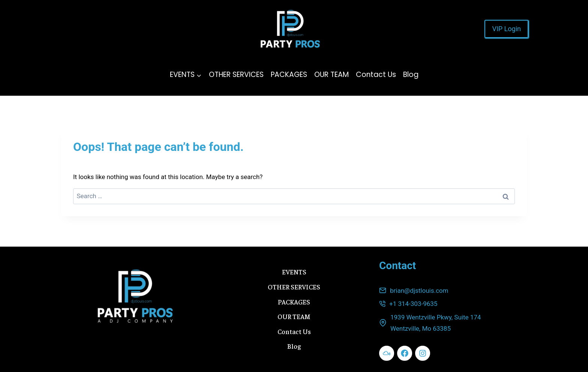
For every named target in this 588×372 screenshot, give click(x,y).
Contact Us (376, 75)
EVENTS (294, 272)
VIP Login (506, 29)
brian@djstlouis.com (419, 291)
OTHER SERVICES (236, 75)
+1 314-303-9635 (413, 304)
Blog (411, 75)
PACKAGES (289, 75)
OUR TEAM (331, 75)
